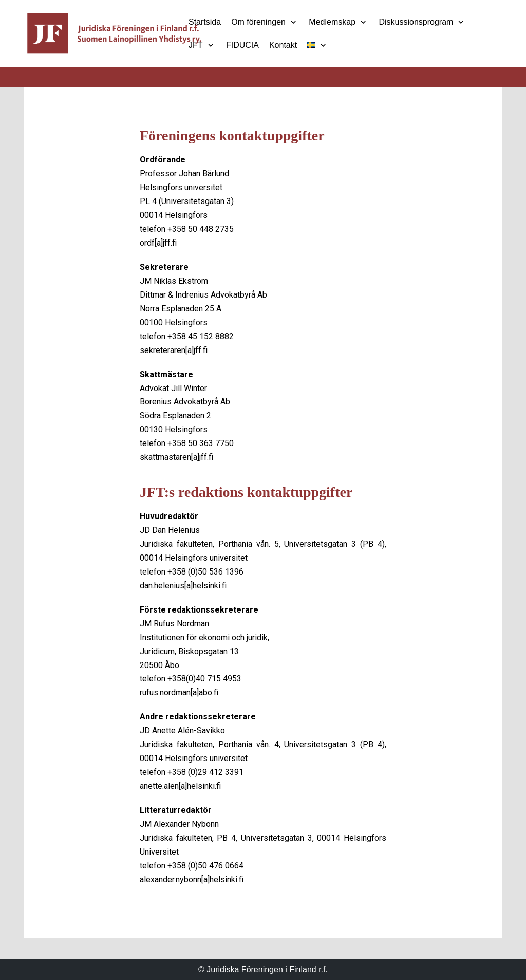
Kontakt (283, 45)
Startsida (205, 22)
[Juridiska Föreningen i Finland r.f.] (114, 33)
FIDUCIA (242, 45)
